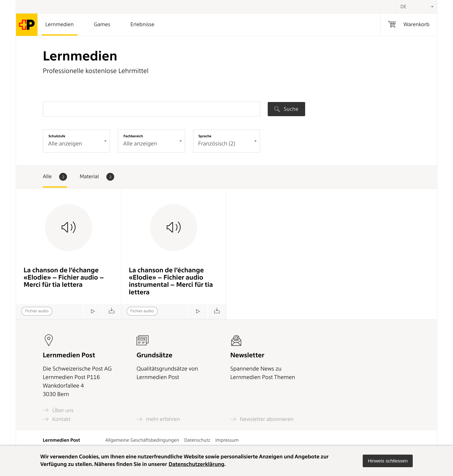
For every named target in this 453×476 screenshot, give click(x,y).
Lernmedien (59, 25)
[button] (388, 461)
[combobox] (417, 7)
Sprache (205, 136)
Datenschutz (197, 440)
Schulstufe (57, 136)
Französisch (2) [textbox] (217, 144)
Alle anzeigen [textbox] (65, 144)
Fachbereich (133, 136)
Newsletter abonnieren (262, 419)
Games (102, 25)
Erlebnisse (142, 25)
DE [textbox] (403, 7)
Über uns (58, 410)
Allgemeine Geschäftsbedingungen (142, 440)
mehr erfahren (158, 419)
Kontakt (57, 419)
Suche (286, 109)
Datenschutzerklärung (196, 464)
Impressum (227, 440)
